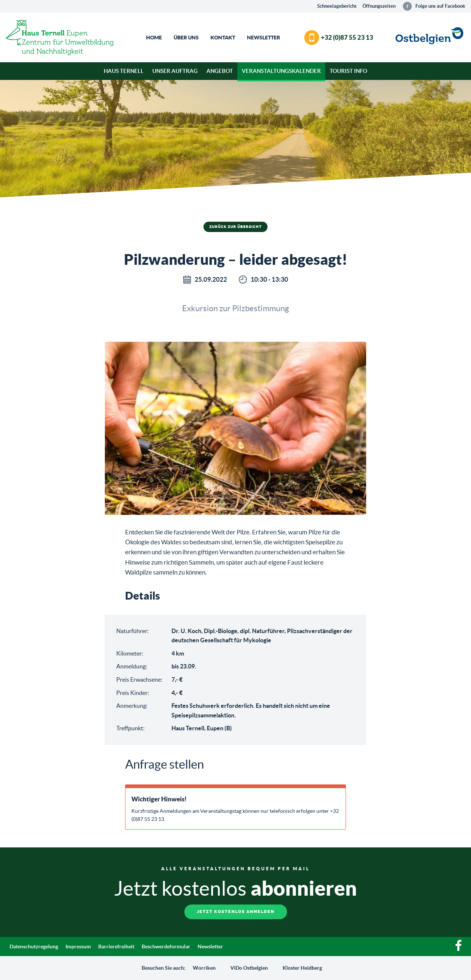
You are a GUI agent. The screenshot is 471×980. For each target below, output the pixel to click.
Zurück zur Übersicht (235, 227)
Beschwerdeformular (166, 946)
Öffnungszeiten (379, 6)
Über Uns (186, 38)
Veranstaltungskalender (281, 71)
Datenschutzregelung (34, 946)
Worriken (204, 968)
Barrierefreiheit (116, 946)
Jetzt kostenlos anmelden (236, 912)
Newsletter (263, 38)
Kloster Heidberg (302, 968)
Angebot (220, 71)
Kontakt (223, 38)
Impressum (78, 946)
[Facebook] (458, 949)
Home (154, 38)
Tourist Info (348, 71)
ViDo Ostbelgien (249, 968)
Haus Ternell (124, 71)
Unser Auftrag (175, 71)
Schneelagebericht (337, 6)
